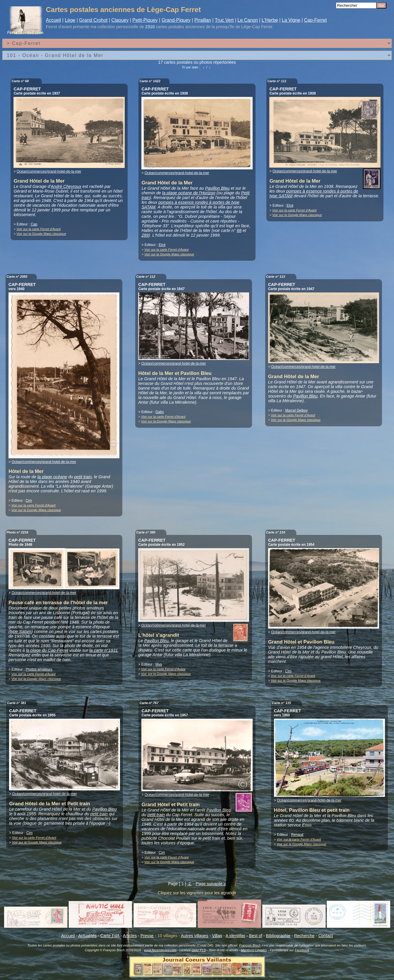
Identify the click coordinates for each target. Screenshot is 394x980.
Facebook (302, 950)
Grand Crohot (93, 20)
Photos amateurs (39, 669)
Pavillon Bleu (217, 188)
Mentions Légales (254, 950)
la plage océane (52, 477)
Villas (217, 936)
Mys (159, 664)
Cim (29, 501)
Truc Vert (224, 20)
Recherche (305, 936)
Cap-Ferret (315, 20)
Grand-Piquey (176, 20)
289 (145, 235)
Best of (256, 936)
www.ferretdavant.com (160, 950)
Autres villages (195, 936)
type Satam (21, 632)
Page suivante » (211, 884)
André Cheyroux (66, 186)
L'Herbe (270, 20)
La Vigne (291, 20)
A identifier (235, 936)
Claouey (120, 20)
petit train (83, 477)
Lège (70, 20)
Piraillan (203, 20)
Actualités (87, 936)
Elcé (162, 245)
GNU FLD (199, 950)
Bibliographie (278, 936)
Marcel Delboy (296, 410)
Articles (130, 936)
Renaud (297, 835)
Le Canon (248, 20)
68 (239, 230)
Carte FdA (110, 936)
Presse (147, 936)
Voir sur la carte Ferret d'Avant (39, 229)
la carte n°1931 (104, 650)
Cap (34, 224)
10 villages (167, 936)
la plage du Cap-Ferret (47, 650)
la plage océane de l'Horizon (189, 193)
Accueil (53, 20)
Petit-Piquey (145, 20)
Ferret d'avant (59, 27)
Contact (326, 936)
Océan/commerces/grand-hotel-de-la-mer (49, 171)
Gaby (160, 412)
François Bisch (250, 945)
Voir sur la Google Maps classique (41, 234)
